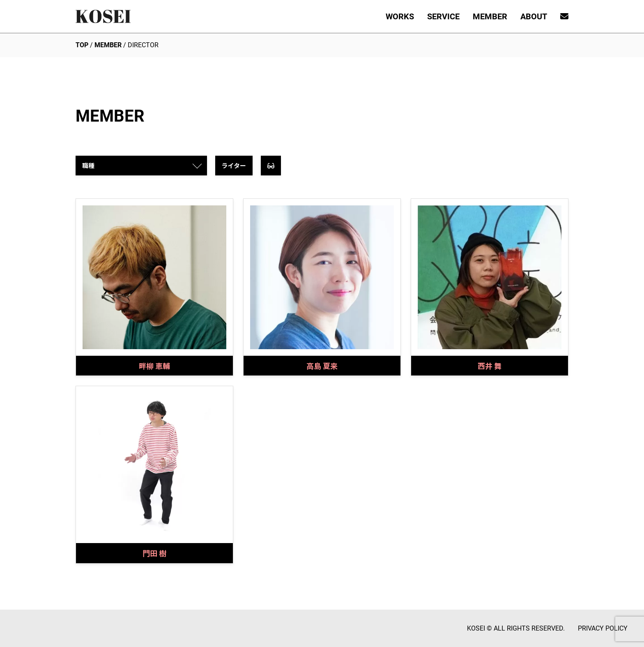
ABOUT (534, 16)
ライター (234, 165)
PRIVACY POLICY (603, 628)
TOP (82, 45)
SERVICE (443, 16)
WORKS (400, 16)
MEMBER (490, 16)
